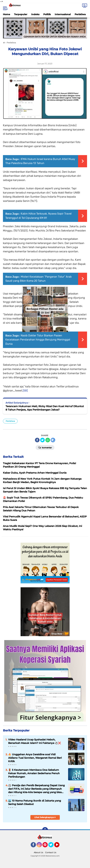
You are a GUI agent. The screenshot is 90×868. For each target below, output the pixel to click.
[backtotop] (45, 830)
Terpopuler (21, 14)
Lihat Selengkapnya (45, 817)
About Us (38, 852)
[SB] (25, 391)
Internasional (63, 14)
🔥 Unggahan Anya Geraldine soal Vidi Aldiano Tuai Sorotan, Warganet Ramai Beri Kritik (35, 758)
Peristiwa (80, 14)
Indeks (35, 14)
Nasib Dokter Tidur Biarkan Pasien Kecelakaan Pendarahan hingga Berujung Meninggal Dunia (38, 340)
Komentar (45, 447)
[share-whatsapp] (48, 440)
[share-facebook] (37, 440)
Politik (47, 14)
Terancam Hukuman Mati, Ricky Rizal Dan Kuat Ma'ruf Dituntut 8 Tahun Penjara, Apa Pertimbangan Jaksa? (45, 408)
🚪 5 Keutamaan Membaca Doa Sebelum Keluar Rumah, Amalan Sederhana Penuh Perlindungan (34, 773)
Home (7, 14)
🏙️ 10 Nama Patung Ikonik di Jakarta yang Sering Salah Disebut (35, 802)
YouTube (59, 846)
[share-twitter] (42, 440)
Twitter (52, 846)
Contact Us (51, 852)
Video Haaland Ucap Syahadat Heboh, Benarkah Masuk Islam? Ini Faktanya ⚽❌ (35, 741)
